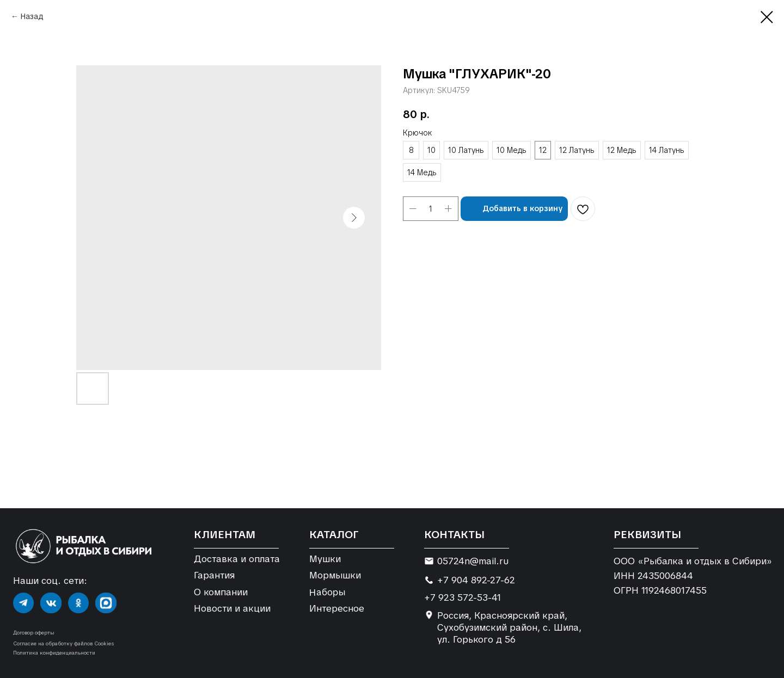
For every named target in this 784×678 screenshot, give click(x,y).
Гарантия (214, 575)
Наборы (327, 592)
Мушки (325, 559)
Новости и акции (232, 608)
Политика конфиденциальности (54, 653)
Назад (32, 16)
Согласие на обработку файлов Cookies (63, 643)
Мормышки (335, 575)
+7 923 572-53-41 (463, 597)
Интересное (337, 608)
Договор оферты (34, 633)
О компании (221, 592)
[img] (23, 603)
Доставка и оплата (237, 559)
